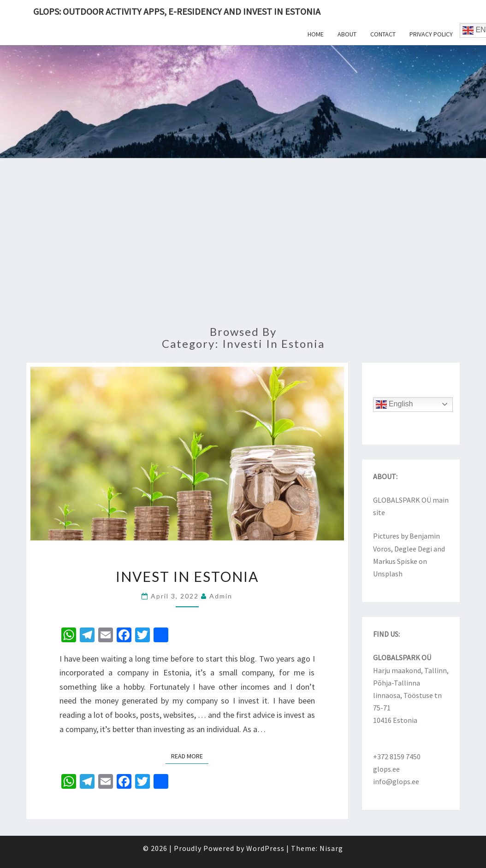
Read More (190, 756)
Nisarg (331, 848)
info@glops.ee (396, 781)
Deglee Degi (413, 549)
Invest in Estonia (187, 576)
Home (316, 34)
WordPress (265, 848)
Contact (383, 34)
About (347, 34)
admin (221, 596)
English (394, 405)
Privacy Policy (431, 34)
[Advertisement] (243, 247)
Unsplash (388, 574)
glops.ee (386, 769)
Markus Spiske (395, 561)
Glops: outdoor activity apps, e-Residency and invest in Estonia (177, 11)
